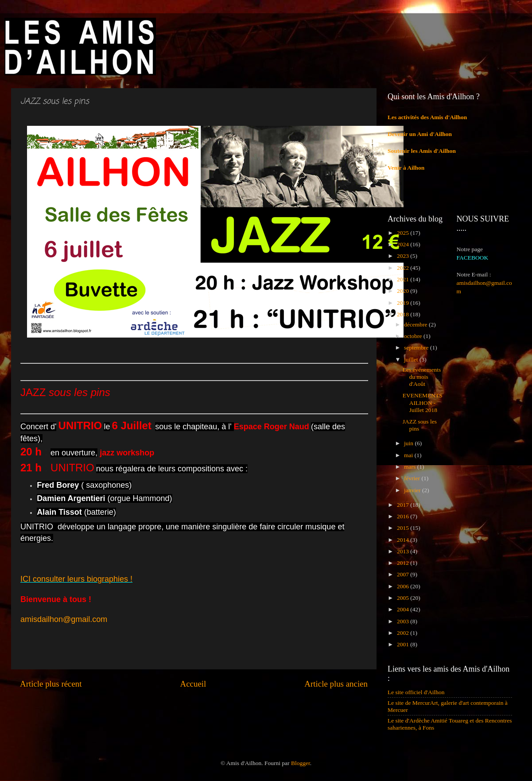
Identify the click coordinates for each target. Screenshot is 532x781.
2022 (404, 268)
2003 (404, 621)
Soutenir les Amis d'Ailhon (422, 151)
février (413, 478)
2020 (404, 291)
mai (409, 455)
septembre (417, 348)
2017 (404, 505)
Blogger (301, 763)
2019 (404, 303)
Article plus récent (51, 684)
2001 (404, 644)
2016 (404, 516)
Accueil (193, 684)
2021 (404, 279)
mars (411, 467)
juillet (412, 359)
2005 (404, 598)
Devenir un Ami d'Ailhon (420, 134)
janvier (413, 490)
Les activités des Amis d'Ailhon (427, 117)
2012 (404, 563)
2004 (404, 609)
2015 (404, 528)
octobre (414, 336)
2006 (404, 586)
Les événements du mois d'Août (422, 377)
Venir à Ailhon (406, 168)
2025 (404, 233)
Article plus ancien (336, 684)
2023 (404, 256)
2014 (404, 540)
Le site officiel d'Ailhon (416, 692)
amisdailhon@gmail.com (64, 619)
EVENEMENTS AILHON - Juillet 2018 (423, 402)
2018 (404, 314)
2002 (404, 633)
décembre (416, 324)
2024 (404, 244)
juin (409, 443)
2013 (404, 551)
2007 (404, 574)
